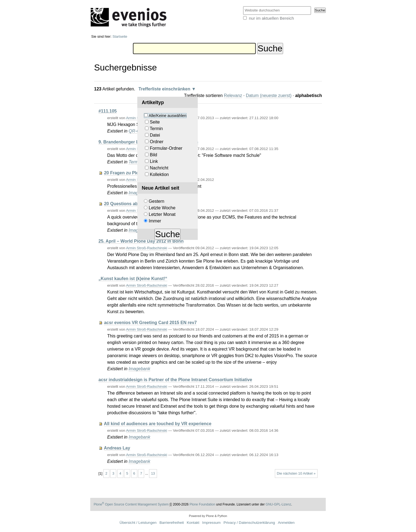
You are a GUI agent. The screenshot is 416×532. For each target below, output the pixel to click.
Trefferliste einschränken (164, 89)
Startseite (120, 36)
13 (153, 473)
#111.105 (108, 111)
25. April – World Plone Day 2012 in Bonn (141, 241)
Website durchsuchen (243, 6)
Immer (155, 221)
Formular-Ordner (166, 148)
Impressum (211, 523)
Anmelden (286, 523)
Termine (136, 162)
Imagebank (139, 369)
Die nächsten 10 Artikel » (296, 473)
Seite (155, 122)
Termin (156, 129)
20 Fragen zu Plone (124, 173)
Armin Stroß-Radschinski (147, 248)
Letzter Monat (162, 214)
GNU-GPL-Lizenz (278, 504)
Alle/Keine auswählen (168, 116)
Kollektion (159, 174)
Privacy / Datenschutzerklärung (249, 523)
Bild (154, 155)
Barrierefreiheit (172, 523)
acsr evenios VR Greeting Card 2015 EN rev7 (150, 323)
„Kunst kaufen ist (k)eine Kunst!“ (133, 279)
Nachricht (159, 168)
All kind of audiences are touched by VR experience (158, 424)
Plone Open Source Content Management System (131, 504)
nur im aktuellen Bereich (271, 18)
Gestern (157, 201)
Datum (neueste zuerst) (269, 95)
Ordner (157, 142)
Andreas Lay (117, 448)
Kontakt (193, 523)
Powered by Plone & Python (208, 516)
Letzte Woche (162, 208)
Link (154, 161)
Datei (155, 135)
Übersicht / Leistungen (138, 523)
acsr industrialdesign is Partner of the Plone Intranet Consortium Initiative (175, 380)
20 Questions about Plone (131, 204)
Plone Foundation (202, 504)
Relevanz (233, 95)
